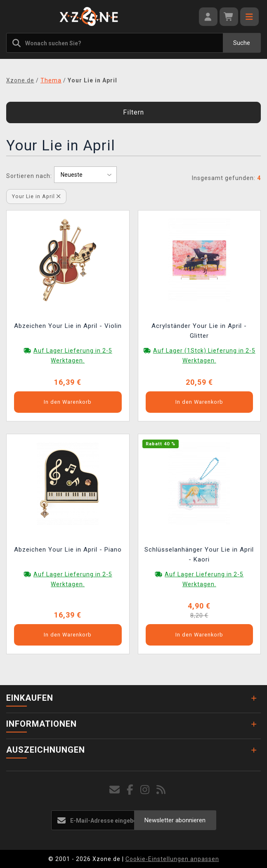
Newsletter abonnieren (175, 820)
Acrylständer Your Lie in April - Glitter (199, 331)
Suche (242, 43)
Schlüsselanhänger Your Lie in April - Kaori (199, 554)
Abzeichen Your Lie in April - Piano (68, 550)
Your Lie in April (36, 196)
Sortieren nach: (29, 176)
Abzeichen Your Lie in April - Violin (68, 326)
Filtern (133, 112)
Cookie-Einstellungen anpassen (172, 859)
